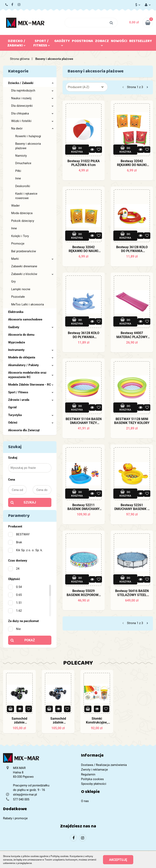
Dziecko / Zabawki (16, 44)
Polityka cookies (92, 779)
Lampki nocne (21, 289)
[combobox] (87, 87)
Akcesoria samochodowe (25, 319)
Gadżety (62, 42)
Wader (15, 206)
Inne (18, 178)
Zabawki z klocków (32, 274)
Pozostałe (18, 297)
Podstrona (82, 42)
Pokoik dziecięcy (23, 221)
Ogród (12, 407)
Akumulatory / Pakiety (31, 365)
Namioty (21, 156)
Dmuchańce (23, 163)
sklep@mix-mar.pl (25, 795)
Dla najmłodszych (32, 91)
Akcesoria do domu (21, 335)
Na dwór (32, 128)
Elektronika (16, 312)
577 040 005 (7, 5)
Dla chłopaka (32, 113)
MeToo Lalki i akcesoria (28, 304)
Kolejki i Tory (20, 236)
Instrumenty (31, 350)
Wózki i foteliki (32, 121)
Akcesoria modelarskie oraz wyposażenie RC (31, 375)
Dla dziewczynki (32, 106)
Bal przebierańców (24, 251)
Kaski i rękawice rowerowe (26, 196)
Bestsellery (141, 42)
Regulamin (88, 774)
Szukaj (30, 502)
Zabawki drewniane (24, 266)
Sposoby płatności (94, 784)
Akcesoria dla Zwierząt (24, 430)
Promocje (18, 244)
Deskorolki (23, 186)
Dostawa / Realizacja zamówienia (104, 765)
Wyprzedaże (17, 342)
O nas (85, 801)
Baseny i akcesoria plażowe (28, 146)
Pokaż (30, 640)
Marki (32, 259)
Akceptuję (118, 860)
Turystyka (31, 415)
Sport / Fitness (42, 44)
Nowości (119, 42)
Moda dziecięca (22, 213)
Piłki (18, 171)
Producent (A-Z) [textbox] (79, 87)
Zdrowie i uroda (31, 400)
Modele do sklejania (31, 357)
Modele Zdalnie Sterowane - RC (31, 385)
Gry (13, 281)
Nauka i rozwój (32, 98)
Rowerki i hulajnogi (28, 136)
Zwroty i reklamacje (94, 770)
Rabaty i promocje (15, 818)
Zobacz (102, 42)
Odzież (31, 423)
